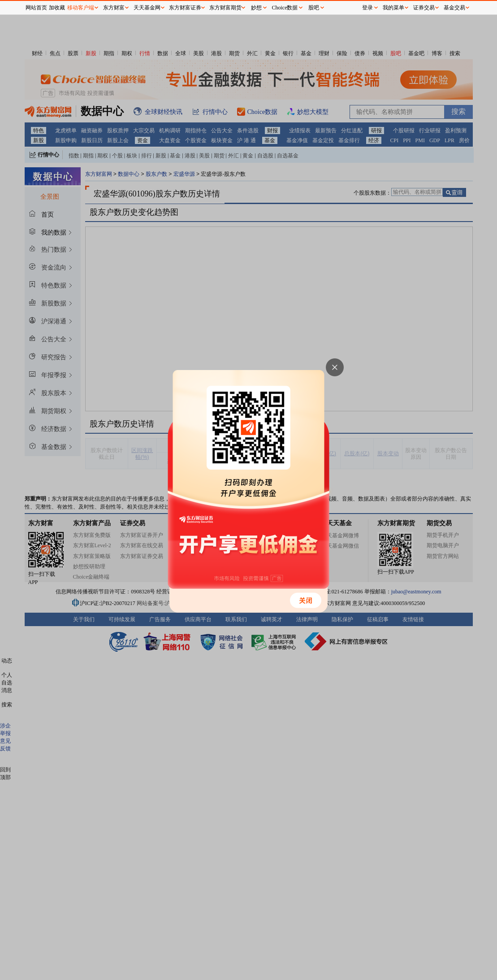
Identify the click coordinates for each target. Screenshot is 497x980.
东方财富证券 (185, 8)
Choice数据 (285, 8)
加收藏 (57, 8)
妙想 (256, 8)
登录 (367, 8)
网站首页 (36, 8)
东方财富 (114, 8)
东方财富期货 (225, 8)
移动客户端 (81, 8)
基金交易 (454, 8)
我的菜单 (393, 8)
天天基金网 (147, 8)
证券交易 (424, 8)
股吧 (314, 8)
